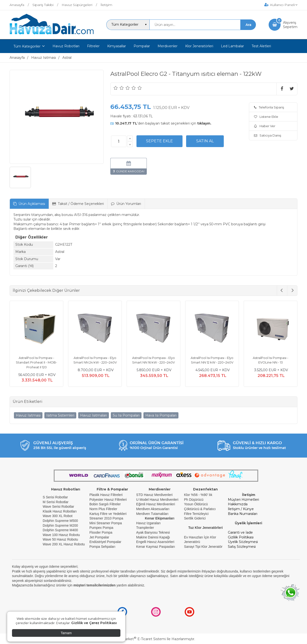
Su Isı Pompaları (126, 415)
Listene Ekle (266, 117)
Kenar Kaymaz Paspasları (156, 547)
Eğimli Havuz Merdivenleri (156, 504)
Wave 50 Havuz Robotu (61, 539)
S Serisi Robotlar (55, 497)
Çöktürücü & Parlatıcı (200, 509)
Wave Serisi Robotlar (58, 507)
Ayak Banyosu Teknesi (153, 532)
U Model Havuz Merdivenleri (157, 500)
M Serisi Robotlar (56, 502)
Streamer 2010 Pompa (106, 518)
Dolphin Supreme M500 (60, 521)
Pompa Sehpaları (102, 547)
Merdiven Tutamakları (152, 514)
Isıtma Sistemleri (60, 415)
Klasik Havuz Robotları (60, 511)
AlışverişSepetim (290, 25)
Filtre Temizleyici (196, 514)
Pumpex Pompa (101, 528)
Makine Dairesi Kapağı (153, 537)
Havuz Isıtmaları (94, 415)
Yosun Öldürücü (196, 504)
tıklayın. (204, 123)
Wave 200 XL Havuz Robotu (64, 544)
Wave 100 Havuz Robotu (62, 535)
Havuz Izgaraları (148, 523)
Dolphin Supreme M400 (60, 530)
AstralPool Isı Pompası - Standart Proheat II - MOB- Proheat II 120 (36, 362)
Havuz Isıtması (28, 415)
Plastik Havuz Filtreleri (106, 495)
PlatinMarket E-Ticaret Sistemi (139, 639)
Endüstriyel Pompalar (105, 542)
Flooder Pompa (101, 532)
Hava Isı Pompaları (161, 415)
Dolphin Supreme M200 (61, 525)
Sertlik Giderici (195, 518)
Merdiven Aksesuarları (153, 509)
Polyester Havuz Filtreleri (108, 500)
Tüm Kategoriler (27, 46)
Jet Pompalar (99, 537)
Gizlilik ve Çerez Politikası (94, 623)
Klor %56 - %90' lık (198, 495)
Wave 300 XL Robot (58, 516)
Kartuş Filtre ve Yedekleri (108, 514)
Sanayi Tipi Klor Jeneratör (203, 547)
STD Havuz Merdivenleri (154, 495)
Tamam (66, 633)
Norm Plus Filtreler (103, 509)
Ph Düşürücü (194, 500)
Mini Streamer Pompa (106, 523)
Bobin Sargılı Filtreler (105, 504)
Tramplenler (145, 528)
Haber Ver (265, 126)
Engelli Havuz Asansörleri (155, 542)
